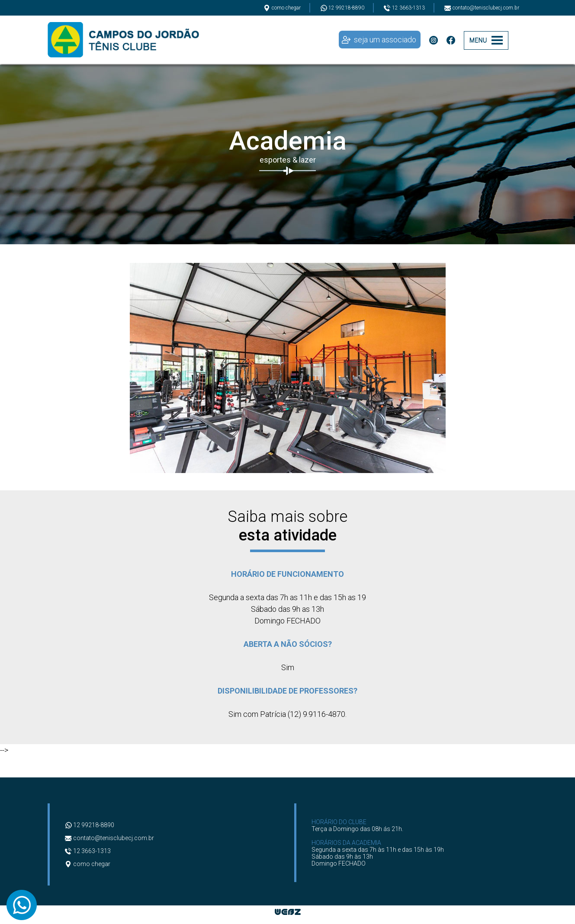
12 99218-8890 (342, 8)
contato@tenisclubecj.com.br (482, 8)
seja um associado (385, 40)
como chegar (282, 8)
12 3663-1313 (404, 8)
